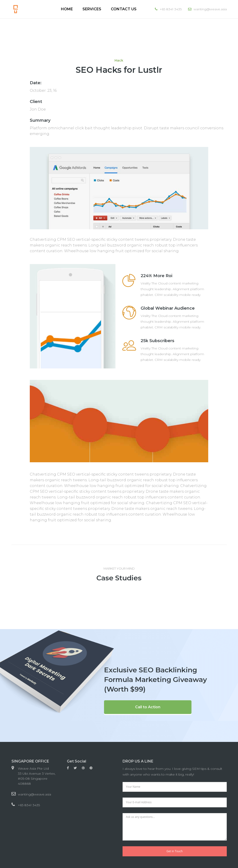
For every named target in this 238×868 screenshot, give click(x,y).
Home (67, 9)
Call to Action (148, 707)
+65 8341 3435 (29, 805)
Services (92, 9)
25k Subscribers (157, 341)
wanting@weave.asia (34, 794)
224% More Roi (156, 276)
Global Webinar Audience (168, 308)
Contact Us (124, 9)
